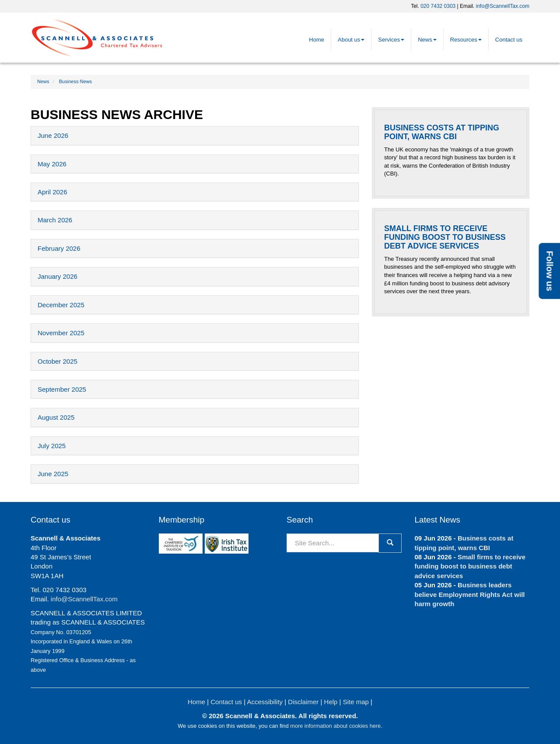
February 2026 (59, 248)
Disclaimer (303, 702)
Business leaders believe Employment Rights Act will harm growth (470, 594)
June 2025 (53, 474)
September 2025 (62, 389)
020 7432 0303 (438, 6)
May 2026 (52, 164)
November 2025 (61, 333)
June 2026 (53, 135)
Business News (75, 81)
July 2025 (52, 446)
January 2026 (58, 276)
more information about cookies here (335, 726)
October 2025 (58, 361)
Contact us (509, 40)
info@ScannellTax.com (503, 6)
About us (351, 40)
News (427, 40)
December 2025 (61, 305)
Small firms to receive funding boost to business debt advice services (470, 566)
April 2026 (52, 192)
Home (317, 40)
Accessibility (265, 702)
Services (391, 40)
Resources (466, 40)
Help (331, 702)
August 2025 (56, 417)
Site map (356, 702)
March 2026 (55, 220)
